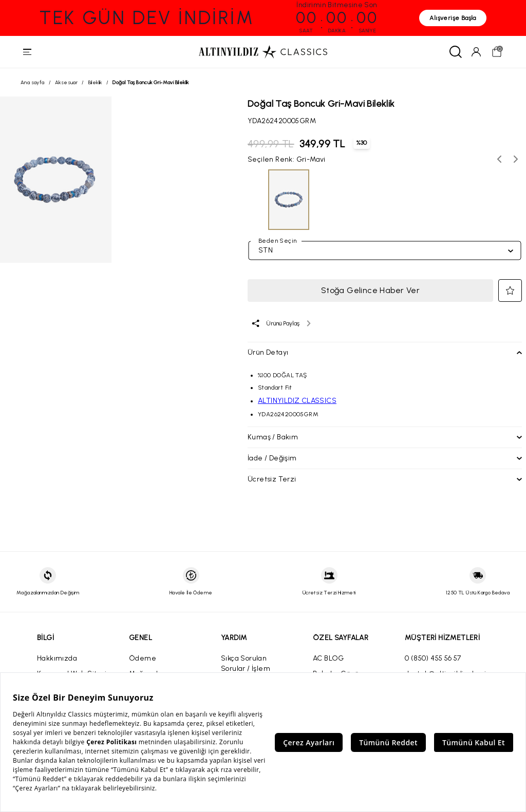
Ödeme (143, 659)
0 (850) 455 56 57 (433, 659)
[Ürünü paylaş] (281, 324)
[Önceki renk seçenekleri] (499, 160)
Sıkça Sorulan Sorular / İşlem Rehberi (246, 670)
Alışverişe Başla (453, 18)
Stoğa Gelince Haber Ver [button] (370, 291)
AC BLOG (328, 659)
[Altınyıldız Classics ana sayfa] (263, 52)
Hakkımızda (57, 659)
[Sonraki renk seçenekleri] (516, 160)
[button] (510, 292)
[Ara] (454, 52)
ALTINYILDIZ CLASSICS (297, 402)
